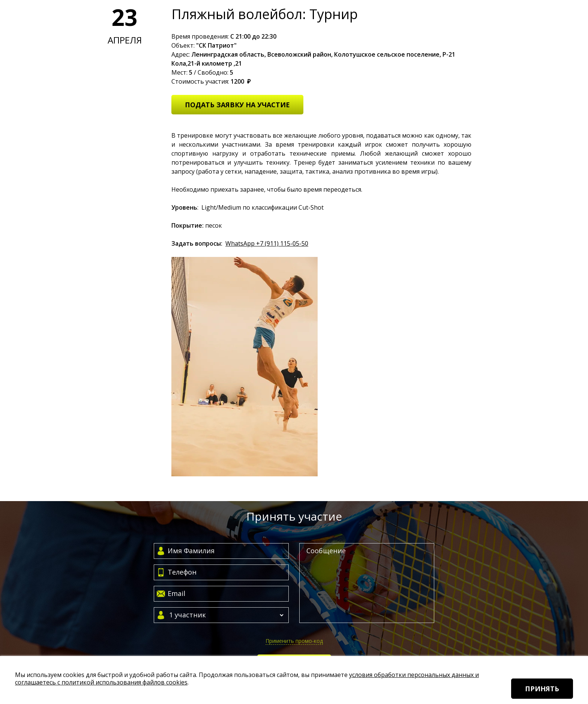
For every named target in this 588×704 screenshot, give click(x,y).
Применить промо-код (294, 641)
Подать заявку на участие (237, 105)
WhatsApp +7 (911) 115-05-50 (267, 243)
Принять (542, 689)
